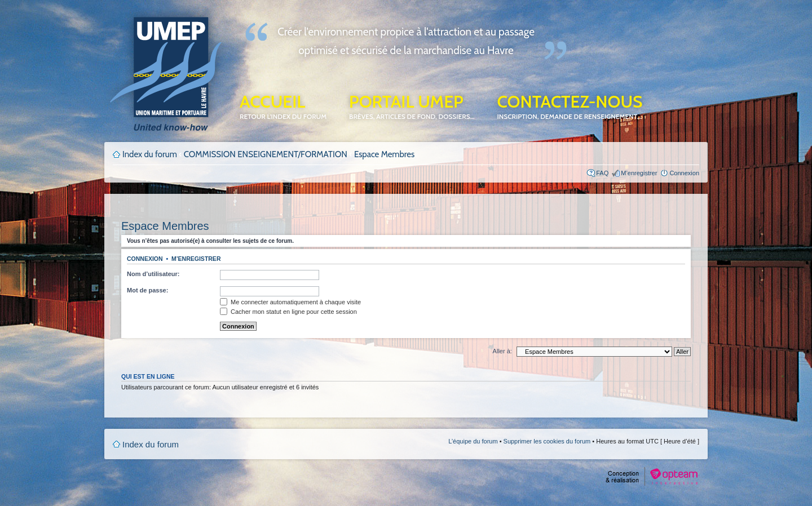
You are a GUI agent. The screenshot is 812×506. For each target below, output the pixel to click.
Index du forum (150, 154)
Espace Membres (384, 154)
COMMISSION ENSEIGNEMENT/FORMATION (266, 154)
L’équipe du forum (473, 441)
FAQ (602, 173)
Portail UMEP (412, 106)
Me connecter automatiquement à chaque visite (290, 302)
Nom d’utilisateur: (153, 274)
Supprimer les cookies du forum (547, 441)
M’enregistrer (639, 173)
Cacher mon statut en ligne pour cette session (288, 312)
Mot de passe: (147, 290)
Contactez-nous (570, 106)
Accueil (283, 106)
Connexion (684, 173)
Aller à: (502, 351)
